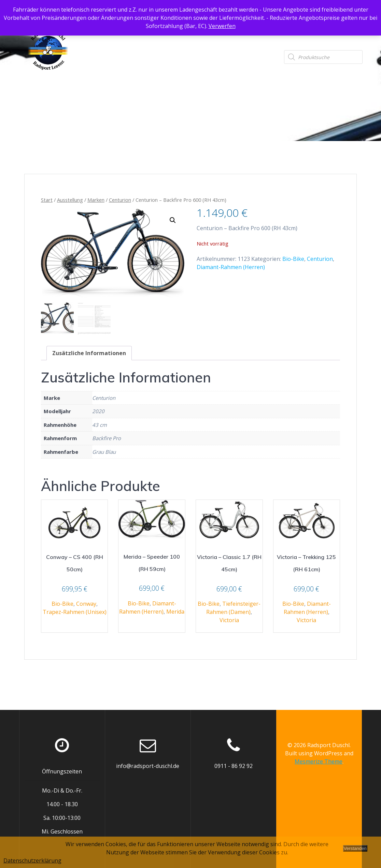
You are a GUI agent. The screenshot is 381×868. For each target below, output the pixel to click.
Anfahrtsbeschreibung (209, 36)
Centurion (120, 200)
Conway (86, 604)
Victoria (229, 620)
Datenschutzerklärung (287, 36)
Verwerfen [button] (222, 26)
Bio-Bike (293, 259)
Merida (175, 612)
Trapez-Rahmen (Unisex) (75, 612)
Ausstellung (147, 36)
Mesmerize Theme (319, 761)
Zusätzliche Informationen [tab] (89, 353)
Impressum (347, 36)
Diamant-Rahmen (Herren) (231, 267)
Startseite (103, 36)
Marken (96, 200)
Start (47, 200)
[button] (173, 220)
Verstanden (355, 848)
